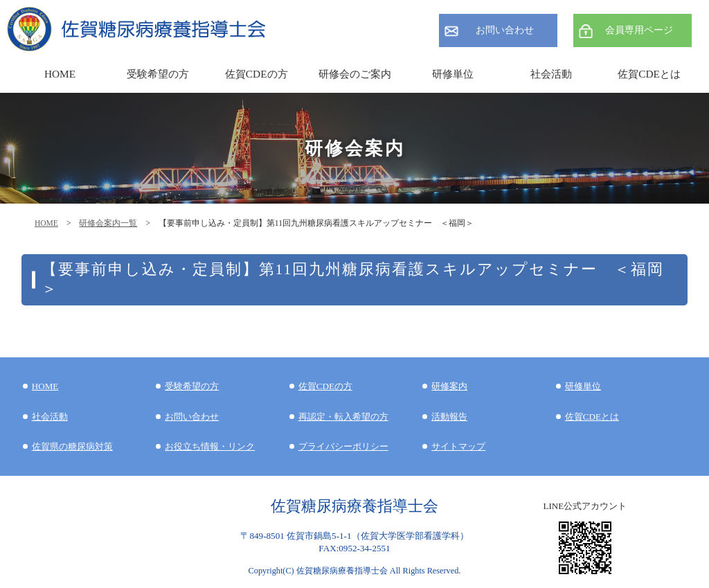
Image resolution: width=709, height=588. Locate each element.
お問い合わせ (505, 30)
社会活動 (50, 417)
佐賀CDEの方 (325, 386)
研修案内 (449, 386)
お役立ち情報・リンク (210, 446)
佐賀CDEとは (649, 74)
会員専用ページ (639, 30)
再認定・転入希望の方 (343, 417)
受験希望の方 (158, 74)
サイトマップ (458, 446)
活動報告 (449, 417)
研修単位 (583, 386)
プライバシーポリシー (343, 446)
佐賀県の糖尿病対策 (72, 446)
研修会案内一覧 (108, 223)
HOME (46, 223)
